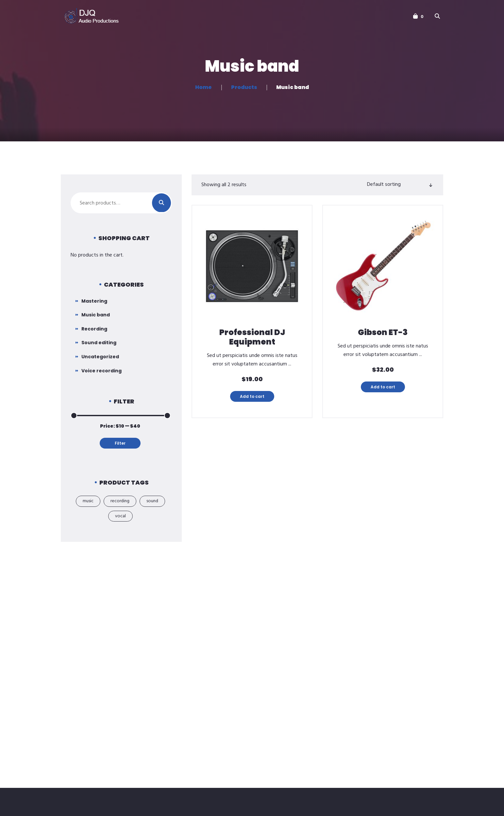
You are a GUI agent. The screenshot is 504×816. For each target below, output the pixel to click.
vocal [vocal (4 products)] (120, 516)
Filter (120, 443)
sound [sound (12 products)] (152, 501)
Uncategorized (100, 357)
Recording (94, 329)
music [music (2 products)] (88, 501)
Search (161, 203)
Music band (96, 315)
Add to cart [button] (252, 396)
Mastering (94, 301)
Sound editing (99, 343)
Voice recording (101, 371)
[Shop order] (399, 185)
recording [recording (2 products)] (120, 501)
